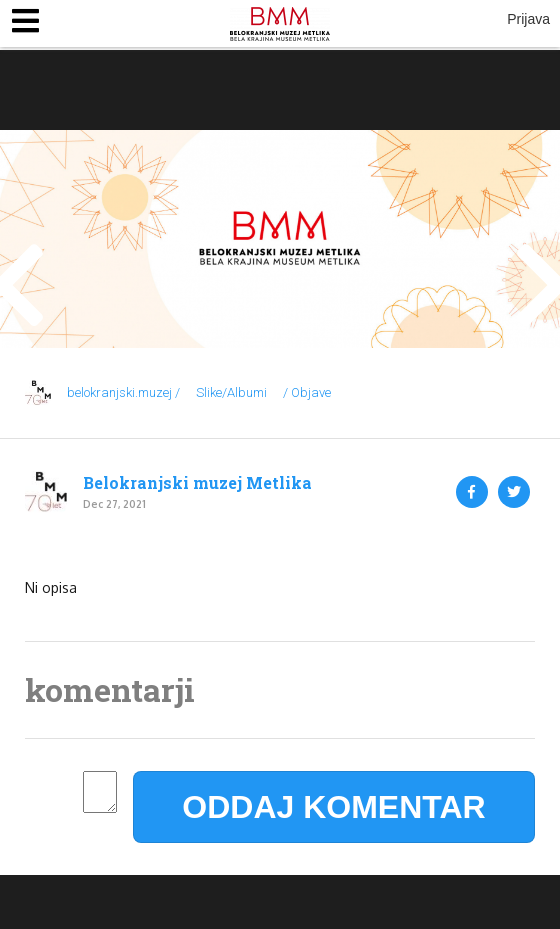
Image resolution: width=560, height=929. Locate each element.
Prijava (528, 19)
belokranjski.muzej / (123, 392)
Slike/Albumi (231, 392)
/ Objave (307, 392)
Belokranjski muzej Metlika (197, 483)
